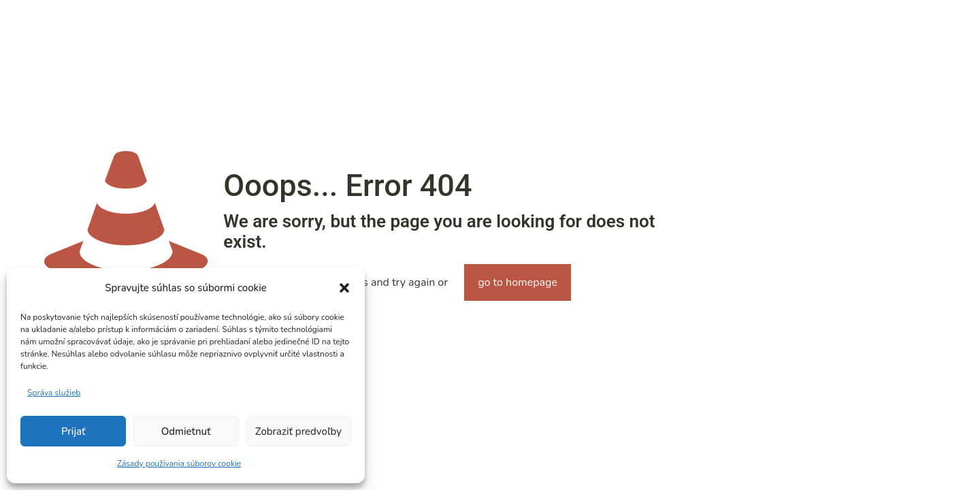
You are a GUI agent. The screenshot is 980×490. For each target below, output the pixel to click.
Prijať (73, 431)
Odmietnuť (186, 431)
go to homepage (518, 282)
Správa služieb (54, 393)
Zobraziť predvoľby (298, 431)
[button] (344, 288)
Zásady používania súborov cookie (179, 463)
